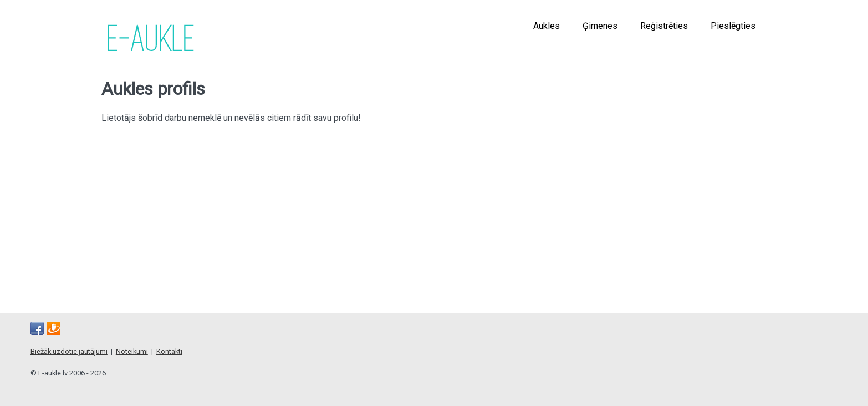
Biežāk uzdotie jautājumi (69, 351)
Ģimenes (600, 26)
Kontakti (169, 351)
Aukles (547, 26)
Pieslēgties (733, 26)
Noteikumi (132, 351)
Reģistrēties (664, 26)
